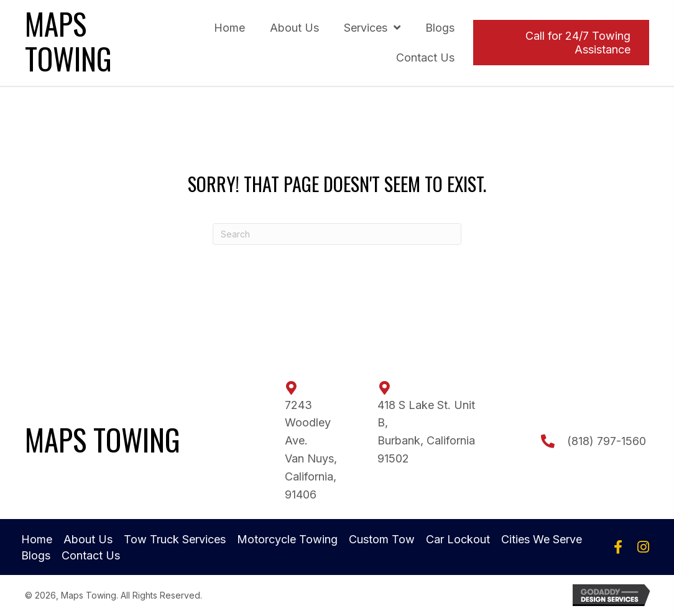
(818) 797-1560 (607, 441)
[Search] (337, 234)
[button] (618, 547)
